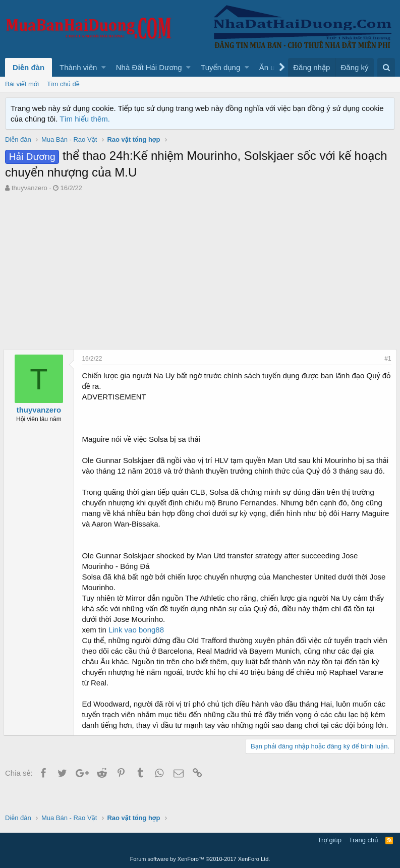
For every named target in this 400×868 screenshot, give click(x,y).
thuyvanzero (30, 188)
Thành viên (78, 67)
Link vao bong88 (138, 640)
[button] (104, 67)
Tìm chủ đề (63, 84)
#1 (386, 359)
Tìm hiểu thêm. (85, 119)
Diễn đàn (28, 67)
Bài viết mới (22, 84)
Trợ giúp (330, 841)
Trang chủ (364, 841)
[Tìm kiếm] (386, 67)
